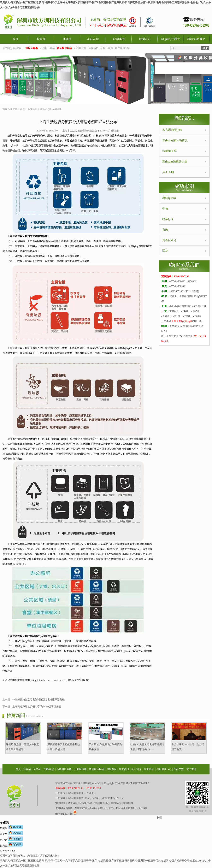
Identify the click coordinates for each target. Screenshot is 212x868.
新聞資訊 (145, 39)
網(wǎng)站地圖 (64, 814)
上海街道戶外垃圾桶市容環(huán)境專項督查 (37, 707)
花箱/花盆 (93, 39)
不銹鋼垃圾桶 (47, 48)
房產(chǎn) (169, 240)
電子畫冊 (191, 769)
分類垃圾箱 (107, 48)
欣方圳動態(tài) (172, 130)
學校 (165, 209)
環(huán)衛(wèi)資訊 (51, 109)
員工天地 (168, 172)
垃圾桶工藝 (170, 151)
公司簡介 (136, 769)
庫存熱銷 (93, 48)
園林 (165, 251)
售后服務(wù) (164, 769)
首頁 (15, 39)
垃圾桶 (41, 39)
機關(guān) (169, 198)
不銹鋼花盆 (80, 48)
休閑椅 (67, 39)
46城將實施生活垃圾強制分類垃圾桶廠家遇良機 (39, 699)
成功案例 (119, 39)
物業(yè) (168, 219)
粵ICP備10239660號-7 (138, 783)
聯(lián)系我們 (196, 39)
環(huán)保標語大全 (175, 162)
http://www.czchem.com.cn (52, 680)
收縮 (159, 817)
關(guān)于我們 (170, 39)
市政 (165, 230)
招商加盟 (179, 769)
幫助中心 (149, 769)
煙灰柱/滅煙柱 (123, 48)
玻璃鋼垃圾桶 (96, 769)
